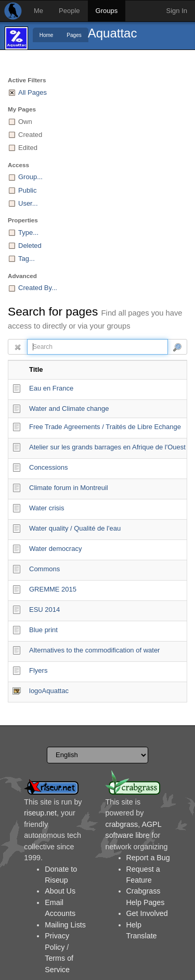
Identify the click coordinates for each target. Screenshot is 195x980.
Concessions (48, 467)
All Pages (32, 92)
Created (30, 135)
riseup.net (40, 813)
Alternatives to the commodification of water (94, 650)
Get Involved (147, 913)
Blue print (43, 630)
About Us (60, 891)
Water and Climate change (69, 409)
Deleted (30, 246)
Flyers (38, 670)
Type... (28, 233)
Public (27, 190)
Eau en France (51, 388)
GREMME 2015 (53, 589)
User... (28, 203)
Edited (28, 148)
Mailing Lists (65, 925)
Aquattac (113, 33)
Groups (107, 11)
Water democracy (55, 549)
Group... (30, 177)
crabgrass (122, 824)
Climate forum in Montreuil (69, 488)
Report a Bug (148, 858)
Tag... (27, 259)
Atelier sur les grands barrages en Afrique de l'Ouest (107, 447)
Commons (44, 569)
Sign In (177, 11)
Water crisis (47, 508)
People (69, 11)
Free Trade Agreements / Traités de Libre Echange (105, 427)
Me (38, 11)
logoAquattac (49, 691)
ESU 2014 (44, 610)
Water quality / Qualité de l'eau (75, 528)
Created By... (38, 288)
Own (25, 122)
